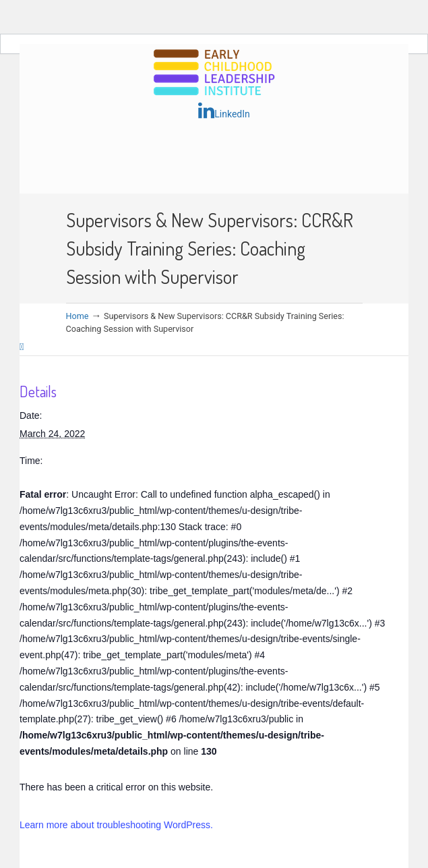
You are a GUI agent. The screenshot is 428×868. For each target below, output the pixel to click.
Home (78, 316)
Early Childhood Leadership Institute (214, 73)
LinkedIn (224, 111)
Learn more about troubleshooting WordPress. (116, 825)
